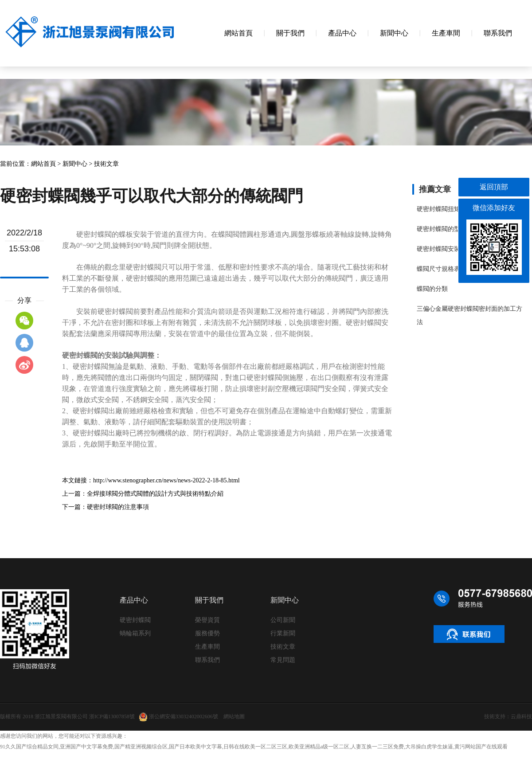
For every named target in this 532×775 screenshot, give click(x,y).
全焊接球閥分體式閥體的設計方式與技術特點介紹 (155, 494)
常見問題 (283, 660)
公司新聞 (283, 620)
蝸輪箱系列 (135, 633)
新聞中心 (75, 164)
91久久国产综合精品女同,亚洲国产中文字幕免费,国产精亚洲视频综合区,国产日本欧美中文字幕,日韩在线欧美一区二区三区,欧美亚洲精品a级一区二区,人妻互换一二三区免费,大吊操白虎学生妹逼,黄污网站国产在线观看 (254, 747)
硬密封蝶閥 (135, 620)
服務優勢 (207, 633)
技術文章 (106, 164)
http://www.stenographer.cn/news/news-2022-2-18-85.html (166, 480)
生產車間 (207, 647)
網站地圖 (234, 716)
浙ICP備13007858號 (112, 716)
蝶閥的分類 (432, 289)
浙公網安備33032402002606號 (178, 717)
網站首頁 (43, 164)
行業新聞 (283, 633)
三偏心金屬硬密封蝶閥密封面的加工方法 (469, 315)
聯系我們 (207, 660)
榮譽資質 (207, 620)
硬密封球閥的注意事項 (118, 507)
